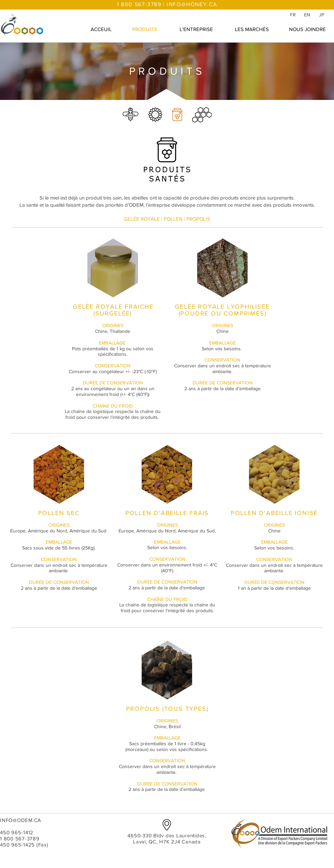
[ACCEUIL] (101, 29)
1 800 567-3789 (20, 838)
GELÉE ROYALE (142, 219)
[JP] (321, 15)
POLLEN (173, 219)
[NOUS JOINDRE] (307, 29)
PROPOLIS (198, 219)
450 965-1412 (17, 832)
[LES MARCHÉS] (252, 29)
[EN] (307, 15)
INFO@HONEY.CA (192, 4)
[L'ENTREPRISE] (196, 29)
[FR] (293, 15)
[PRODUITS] (145, 29)
